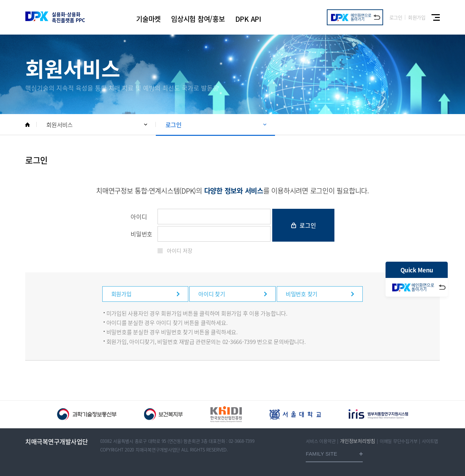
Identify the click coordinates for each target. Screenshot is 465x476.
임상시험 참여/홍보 (198, 19)
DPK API (248, 19)
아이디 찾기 (212, 294)
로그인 (396, 17)
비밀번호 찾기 (302, 294)
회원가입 (417, 17)
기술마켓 (148, 19)
